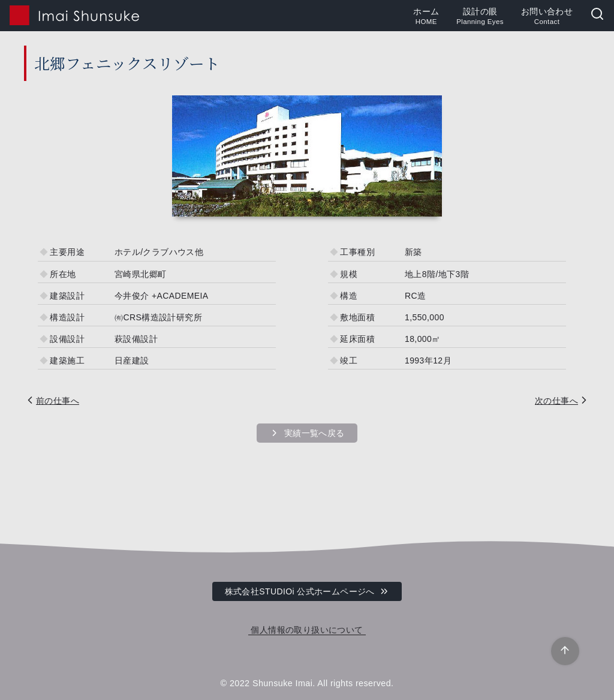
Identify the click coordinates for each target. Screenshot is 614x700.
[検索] (597, 15)
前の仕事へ (58, 401)
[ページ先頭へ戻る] (565, 651)
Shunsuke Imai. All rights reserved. (323, 683)
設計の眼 (480, 16)
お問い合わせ (547, 16)
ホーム (426, 16)
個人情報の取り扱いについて (307, 630)
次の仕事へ (556, 401)
